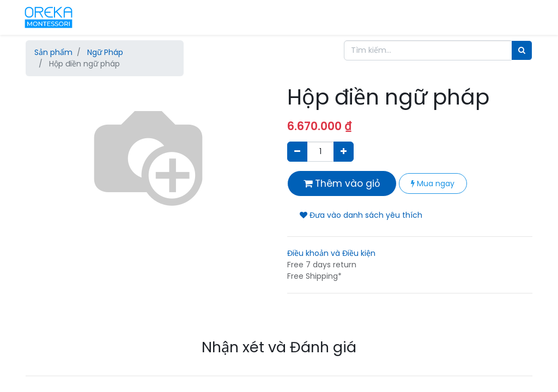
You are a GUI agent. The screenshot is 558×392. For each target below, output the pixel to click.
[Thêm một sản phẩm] (344, 152)
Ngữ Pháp (105, 52)
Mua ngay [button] (433, 183)
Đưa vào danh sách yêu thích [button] (361, 215)
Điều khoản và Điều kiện (331, 253)
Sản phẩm (53, 52)
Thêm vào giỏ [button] (342, 183)
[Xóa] (297, 152)
